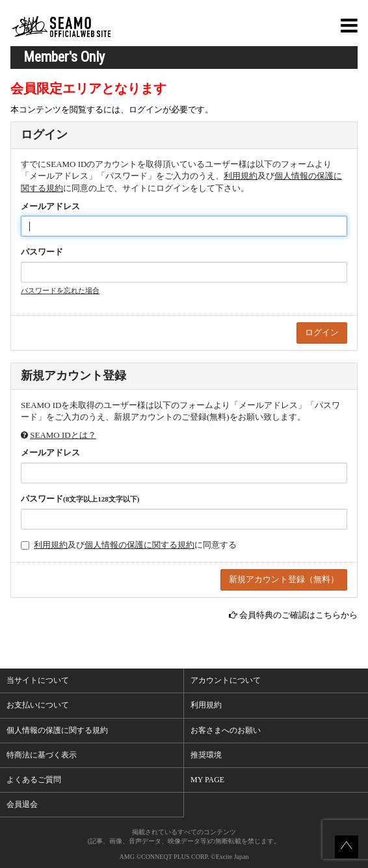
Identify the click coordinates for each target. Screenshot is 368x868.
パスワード (42, 252)
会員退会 (22, 804)
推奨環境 (206, 755)
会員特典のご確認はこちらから (298, 615)
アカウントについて (226, 680)
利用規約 (241, 176)
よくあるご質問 (34, 780)
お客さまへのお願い (226, 730)
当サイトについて (38, 680)
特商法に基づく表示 (42, 755)
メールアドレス (50, 206)
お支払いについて (38, 705)
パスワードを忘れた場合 (60, 290)
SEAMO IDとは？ (63, 435)
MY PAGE (207, 780)
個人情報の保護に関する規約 (139, 545)
